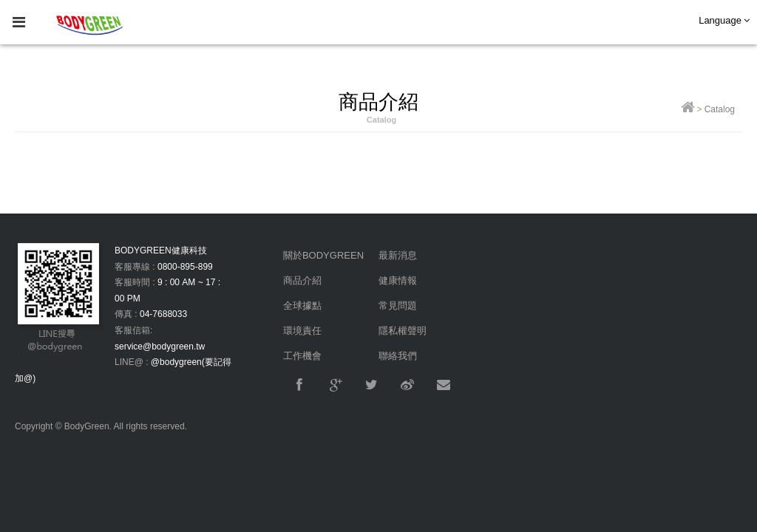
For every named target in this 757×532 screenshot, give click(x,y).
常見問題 (398, 306)
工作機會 (302, 356)
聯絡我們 (398, 356)
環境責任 (302, 331)
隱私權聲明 (403, 331)
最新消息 (398, 255)
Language (724, 20)
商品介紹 (302, 280)
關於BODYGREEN (323, 255)
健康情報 (398, 280)
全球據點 (302, 306)
